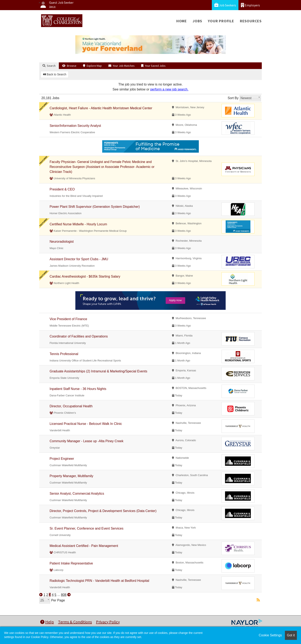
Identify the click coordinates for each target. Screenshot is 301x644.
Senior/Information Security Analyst (75, 126)
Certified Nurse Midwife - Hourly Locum (78, 224)
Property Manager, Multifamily (71, 476)
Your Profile (221, 21)
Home (182, 21)
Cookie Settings (270, 635)
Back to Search (55, 74)
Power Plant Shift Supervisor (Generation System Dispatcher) (95, 207)
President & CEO (62, 189)
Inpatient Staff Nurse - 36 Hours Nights (78, 389)
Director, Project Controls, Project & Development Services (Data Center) (103, 511)
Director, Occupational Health (71, 406)
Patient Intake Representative (71, 563)
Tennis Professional (64, 354)
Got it (291, 635)
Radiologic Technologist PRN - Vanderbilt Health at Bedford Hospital (99, 581)
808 (64, 595)
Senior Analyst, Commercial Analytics (77, 494)
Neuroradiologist (62, 242)
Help (47, 622)
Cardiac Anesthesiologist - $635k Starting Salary (85, 276)
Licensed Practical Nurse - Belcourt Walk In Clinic (86, 424)
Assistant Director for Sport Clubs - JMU (79, 259)
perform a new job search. (169, 89)
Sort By (233, 98)
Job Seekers (225, 5)
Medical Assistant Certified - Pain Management (84, 546)
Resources (251, 21)
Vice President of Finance (68, 319)
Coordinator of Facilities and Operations (79, 336)
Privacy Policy (108, 622)
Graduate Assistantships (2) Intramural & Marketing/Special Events (98, 371)
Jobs (197, 21)
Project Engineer (62, 459)
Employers (250, 5)
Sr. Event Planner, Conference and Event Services (87, 528)
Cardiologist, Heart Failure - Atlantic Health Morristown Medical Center (101, 108)
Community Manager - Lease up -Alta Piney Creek (87, 441)
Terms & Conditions (75, 622)
